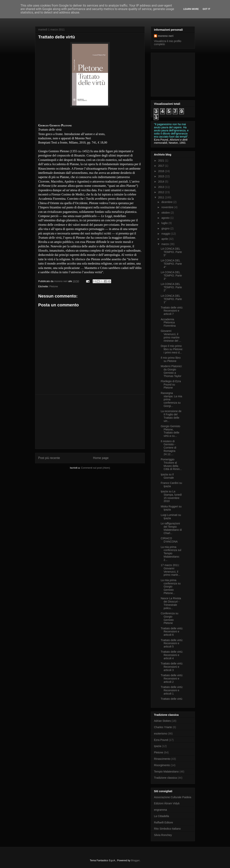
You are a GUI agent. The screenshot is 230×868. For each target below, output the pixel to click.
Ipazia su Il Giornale (167, 476)
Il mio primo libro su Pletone (171, 359)
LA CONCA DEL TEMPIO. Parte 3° (171, 276)
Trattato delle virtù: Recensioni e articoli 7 (172, 311)
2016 (162, 171)
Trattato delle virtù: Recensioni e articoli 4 (172, 655)
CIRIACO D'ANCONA (169, 540)
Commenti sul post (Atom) (96, 468)
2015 (162, 176)
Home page (101, 458)
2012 (162, 192)
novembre (168, 207)
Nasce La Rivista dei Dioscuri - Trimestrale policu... (171, 603)
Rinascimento (162, 759)
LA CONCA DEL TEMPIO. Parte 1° (171, 299)
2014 (162, 182)
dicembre (167, 202)
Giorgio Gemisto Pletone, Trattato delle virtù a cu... (170, 431)
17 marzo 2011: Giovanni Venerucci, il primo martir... (170, 570)
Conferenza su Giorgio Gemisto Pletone (170, 618)
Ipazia (158, 746)
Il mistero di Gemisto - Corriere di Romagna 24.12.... (168, 448)
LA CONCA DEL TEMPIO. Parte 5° (171, 252)
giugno (166, 228)
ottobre (166, 213)
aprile (165, 239)
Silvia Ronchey (163, 835)
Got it (206, 9)
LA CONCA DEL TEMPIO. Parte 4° (171, 264)
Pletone (54, 286)
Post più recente (49, 458)
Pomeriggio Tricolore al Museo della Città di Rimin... (171, 464)
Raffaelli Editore (164, 822)
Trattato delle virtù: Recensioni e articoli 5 (172, 643)
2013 (162, 187)
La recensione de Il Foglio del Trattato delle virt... (171, 416)
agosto (166, 218)
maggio (166, 234)
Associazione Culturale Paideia (173, 797)
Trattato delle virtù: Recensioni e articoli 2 (172, 679)
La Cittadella (162, 816)
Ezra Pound (161, 740)
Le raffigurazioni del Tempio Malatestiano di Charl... (171, 528)
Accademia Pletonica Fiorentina (168, 323)
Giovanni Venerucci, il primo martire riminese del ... (171, 336)
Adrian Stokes (162, 721)
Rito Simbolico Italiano (167, 829)
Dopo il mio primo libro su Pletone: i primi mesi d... (172, 349)
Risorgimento (162, 765)
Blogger (135, 860)
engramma (160, 810)
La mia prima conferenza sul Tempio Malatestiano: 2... (171, 553)
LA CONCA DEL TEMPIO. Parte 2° (171, 287)
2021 (162, 161)
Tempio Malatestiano (166, 772)
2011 (162, 197)
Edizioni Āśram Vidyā (167, 803)
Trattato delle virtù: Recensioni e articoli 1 (172, 690)
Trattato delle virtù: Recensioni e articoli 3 (172, 667)
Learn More (191, 9)
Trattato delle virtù (172, 699)
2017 (162, 166)
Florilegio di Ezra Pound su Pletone (171, 385)
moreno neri (166, 36)
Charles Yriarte (163, 727)
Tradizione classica (165, 778)
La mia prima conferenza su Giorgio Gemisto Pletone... (171, 587)
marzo (165, 244)
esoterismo (161, 734)
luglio (165, 223)
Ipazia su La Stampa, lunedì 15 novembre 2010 (171, 496)
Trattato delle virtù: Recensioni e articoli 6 (172, 632)
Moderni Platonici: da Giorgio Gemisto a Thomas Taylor (171, 371)
